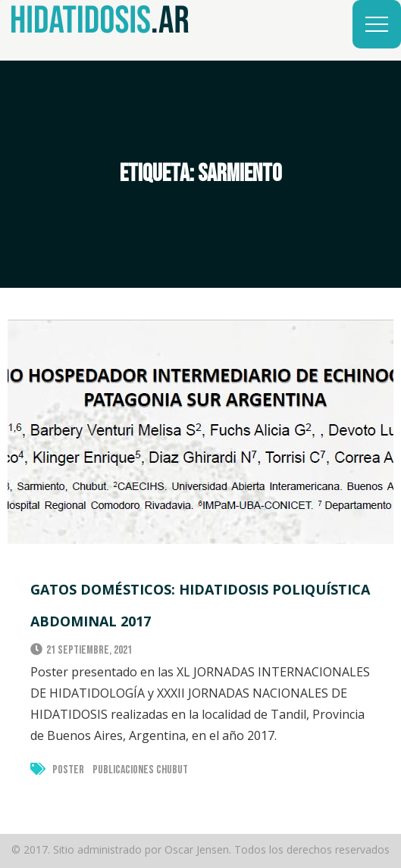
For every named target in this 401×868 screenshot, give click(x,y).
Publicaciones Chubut (140, 770)
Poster (68, 770)
